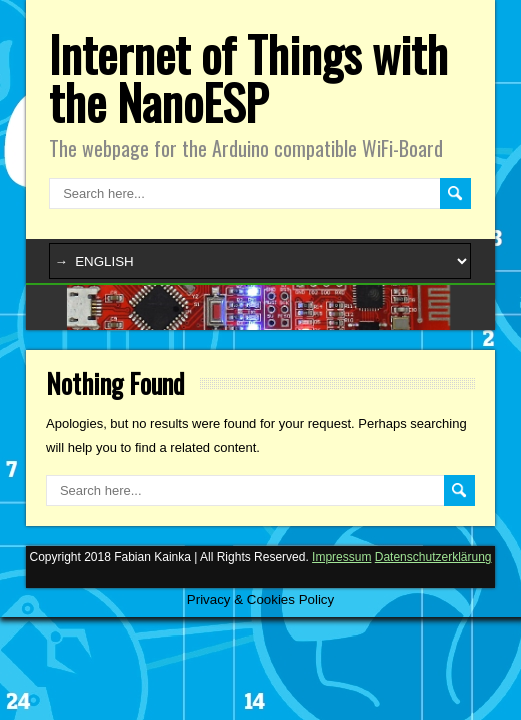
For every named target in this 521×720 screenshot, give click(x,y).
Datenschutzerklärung (433, 557)
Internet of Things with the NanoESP (248, 77)
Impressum (341, 557)
